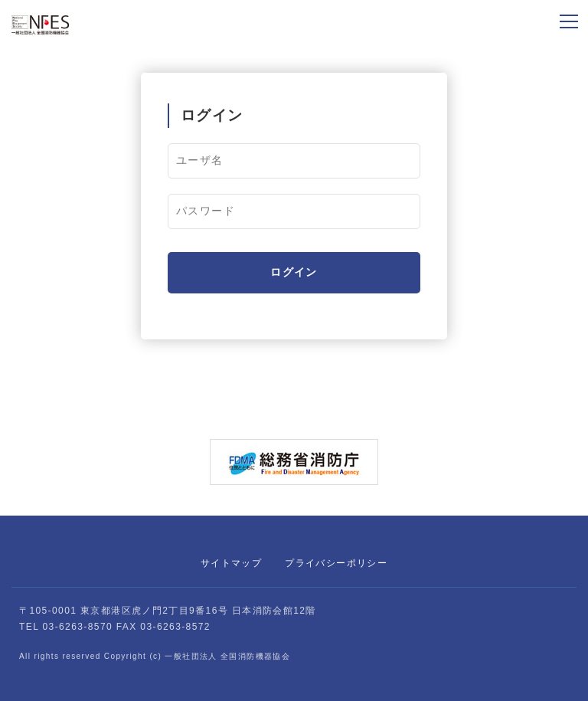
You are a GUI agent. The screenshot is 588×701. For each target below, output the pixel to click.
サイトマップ (231, 563)
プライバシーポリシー (336, 563)
